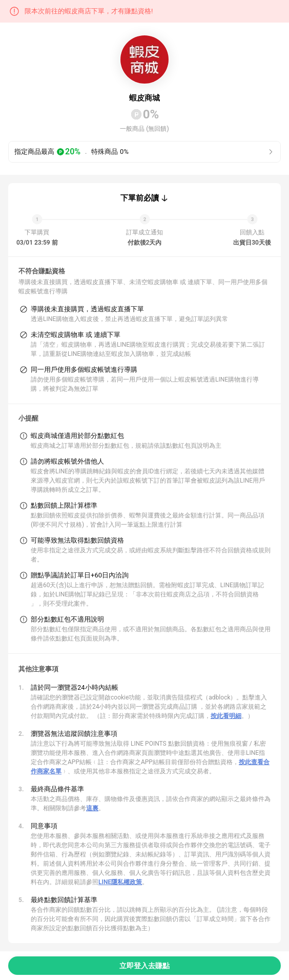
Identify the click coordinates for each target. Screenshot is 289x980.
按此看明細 (226, 716)
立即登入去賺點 (144, 966)
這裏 (92, 808)
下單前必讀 (140, 198)
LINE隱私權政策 (120, 882)
